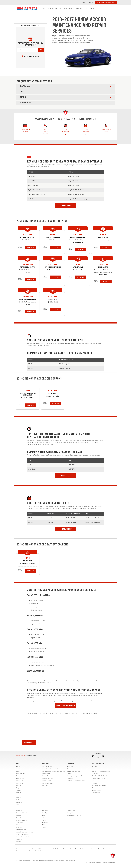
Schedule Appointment (23, 836)
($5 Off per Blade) (53, 302)
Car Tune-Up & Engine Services (101, 773)
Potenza (18, 794)
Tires (44, 9)
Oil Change (45, 824)
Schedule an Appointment (106, 3)
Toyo (18, 806)
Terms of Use (19, 852)
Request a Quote (79, 850)
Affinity (18, 770)
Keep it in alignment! (28, 240)
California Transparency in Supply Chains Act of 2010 (29, 850)
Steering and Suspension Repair (76, 777)
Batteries (95, 770)
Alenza (18, 768)
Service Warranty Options (74, 817)
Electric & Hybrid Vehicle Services (102, 777)
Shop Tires (65, 477)
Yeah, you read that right (103, 240)
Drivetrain (95, 775)
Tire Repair (70, 780)
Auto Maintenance (67, 9)
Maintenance (45, 826)
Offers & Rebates (21, 831)
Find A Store (91, 9)
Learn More (29, 744)
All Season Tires (21, 775)
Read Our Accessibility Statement (106, 850)
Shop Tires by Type (47, 768)
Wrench (18, 843)
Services (69, 775)
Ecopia (18, 789)
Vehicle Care (20, 841)
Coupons (80, 9)
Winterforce (20, 785)
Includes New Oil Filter (28, 399)
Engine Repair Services (73, 773)
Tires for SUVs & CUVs (48, 785)
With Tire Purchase (53, 240)
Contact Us (90, 3)
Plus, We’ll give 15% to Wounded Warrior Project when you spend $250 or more (103, 272)
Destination (19, 777)
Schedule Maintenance (65, 707)
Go (41, 50)
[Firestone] (113, 857)
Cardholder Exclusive (53, 270)
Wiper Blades (96, 794)
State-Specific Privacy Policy (42, 852)
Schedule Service (65, 205)
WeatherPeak (20, 780)
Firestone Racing (46, 777)
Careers (18, 817)
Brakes (69, 770)
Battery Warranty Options (74, 814)
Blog (83, 3)
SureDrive (19, 804)
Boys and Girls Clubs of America (25, 814)
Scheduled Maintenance (99, 787)
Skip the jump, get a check (28, 565)
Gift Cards (19, 826)
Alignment (70, 768)
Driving (44, 829)
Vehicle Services (97, 792)
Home (18, 757)
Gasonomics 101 (21, 824)
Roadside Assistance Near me (25, 834)
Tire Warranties (46, 775)
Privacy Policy (91, 850)
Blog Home (45, 812)
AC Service (95, 768)
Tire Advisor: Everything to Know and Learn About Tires (57, 773)
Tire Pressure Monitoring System (76, 782)
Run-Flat (19, 799)
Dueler (18, 797)
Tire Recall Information (48, 780)
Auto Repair (52, 9)
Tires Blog (44, 814)
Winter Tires (45, 787)
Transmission (96, 789)
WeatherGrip (20, 787)
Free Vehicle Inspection (99, 780)
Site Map (29, 852)
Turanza (18, 792)
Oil (93, 782)
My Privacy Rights (67, 850)
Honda (23, 757)
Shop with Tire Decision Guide (50, 770)
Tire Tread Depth (46, 782)
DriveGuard (20, 782)
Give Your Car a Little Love (78, 270)
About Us (19, 812)
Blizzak (18, 773)
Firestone (27, 9)
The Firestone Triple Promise (24, 838)
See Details (30, 247)
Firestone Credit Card (22, 822)
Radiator (94, 785)
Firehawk (19, 801)
